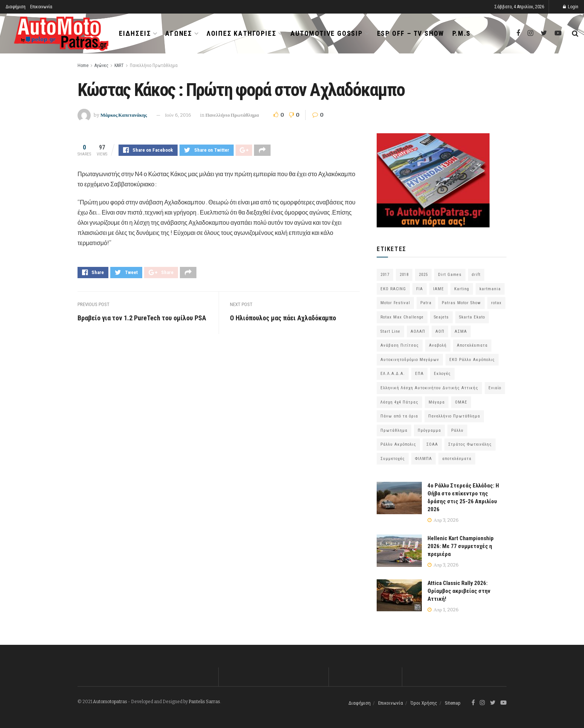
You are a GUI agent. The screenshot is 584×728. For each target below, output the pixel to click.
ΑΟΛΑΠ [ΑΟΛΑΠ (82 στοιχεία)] (418, 331)
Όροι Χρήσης (424, 703)
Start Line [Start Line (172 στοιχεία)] (390, 331)
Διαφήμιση (16, 7)
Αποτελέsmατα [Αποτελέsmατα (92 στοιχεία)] (472, 345)
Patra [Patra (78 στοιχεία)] (426, 303)
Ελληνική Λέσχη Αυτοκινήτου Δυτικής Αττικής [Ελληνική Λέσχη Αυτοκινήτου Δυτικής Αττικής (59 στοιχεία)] (429, 388)
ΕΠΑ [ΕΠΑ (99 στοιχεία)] (419, 374)
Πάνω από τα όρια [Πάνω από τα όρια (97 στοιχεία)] (399, 416)
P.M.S (462, 33)
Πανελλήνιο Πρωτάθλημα (154, 65)
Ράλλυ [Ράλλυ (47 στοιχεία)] (457, 430)
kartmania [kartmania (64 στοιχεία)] (490, 289)
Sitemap (453, 703)
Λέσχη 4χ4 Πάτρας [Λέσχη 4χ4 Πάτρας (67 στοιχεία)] (399, 402)
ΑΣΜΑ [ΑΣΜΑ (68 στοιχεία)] (461, 331)
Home (83, 65)
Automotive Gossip (327, 33)
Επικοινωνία (41, 7)
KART (119, 65)
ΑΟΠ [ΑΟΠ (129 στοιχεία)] (440, 331)
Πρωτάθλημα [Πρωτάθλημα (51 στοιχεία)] (394, 430)
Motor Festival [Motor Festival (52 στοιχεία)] (395, 303)
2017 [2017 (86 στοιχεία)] (385, 275)
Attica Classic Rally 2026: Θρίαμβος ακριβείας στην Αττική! (459, 591)
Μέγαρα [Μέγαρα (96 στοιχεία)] (437, 402)
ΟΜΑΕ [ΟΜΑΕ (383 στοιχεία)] (461, 402)
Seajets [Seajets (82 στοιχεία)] (441, 317)
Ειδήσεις (135, 33)
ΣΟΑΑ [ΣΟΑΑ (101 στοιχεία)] (432, 444)
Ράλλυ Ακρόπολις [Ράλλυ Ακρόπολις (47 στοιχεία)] (398, 444)
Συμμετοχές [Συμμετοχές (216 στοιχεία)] (393, 459)
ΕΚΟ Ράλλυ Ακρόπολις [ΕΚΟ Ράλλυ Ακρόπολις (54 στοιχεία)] (472, 360)
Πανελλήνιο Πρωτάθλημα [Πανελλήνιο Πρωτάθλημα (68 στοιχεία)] (454, 416)
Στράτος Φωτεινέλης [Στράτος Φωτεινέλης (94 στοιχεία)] (470, 444)
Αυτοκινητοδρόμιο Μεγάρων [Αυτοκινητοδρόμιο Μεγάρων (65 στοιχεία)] (410, 360)
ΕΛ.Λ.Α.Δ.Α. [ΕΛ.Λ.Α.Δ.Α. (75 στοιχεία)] (393, 374)
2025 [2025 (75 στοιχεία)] (423, 275)
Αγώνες (179, 33)
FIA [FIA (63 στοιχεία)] (420, 289)
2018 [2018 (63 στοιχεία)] (404, 275)
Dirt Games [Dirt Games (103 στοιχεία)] (450, 275)
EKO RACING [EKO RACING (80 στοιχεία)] (393, 289)
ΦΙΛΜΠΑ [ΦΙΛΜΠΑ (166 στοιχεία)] (424, 459)
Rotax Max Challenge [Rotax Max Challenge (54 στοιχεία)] (402, 317)
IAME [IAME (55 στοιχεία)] (439, 289)
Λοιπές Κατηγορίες (242, 33)
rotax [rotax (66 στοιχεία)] (496, 303)
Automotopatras (110, 702)
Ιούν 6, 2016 (178, 115)
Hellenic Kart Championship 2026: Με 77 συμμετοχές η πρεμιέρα (461, 546)
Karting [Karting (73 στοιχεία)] (462, 289)
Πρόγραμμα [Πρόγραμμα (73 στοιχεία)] (429, 430)
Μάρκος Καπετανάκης (124, 115)
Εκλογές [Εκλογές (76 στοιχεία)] (442, 374)
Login (571, 7)
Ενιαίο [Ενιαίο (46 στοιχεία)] (495, 388)
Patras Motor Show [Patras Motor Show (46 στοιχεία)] (461, 303)
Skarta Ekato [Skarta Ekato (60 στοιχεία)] (472, 317)
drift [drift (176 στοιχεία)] (476, 275)
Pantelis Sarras (204, 702)
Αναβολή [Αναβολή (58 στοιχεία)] (438, 345)
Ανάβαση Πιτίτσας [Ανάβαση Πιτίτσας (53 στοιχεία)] (400, 345)
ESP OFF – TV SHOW (411, 33)
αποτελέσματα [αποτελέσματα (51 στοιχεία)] (457, 459)
